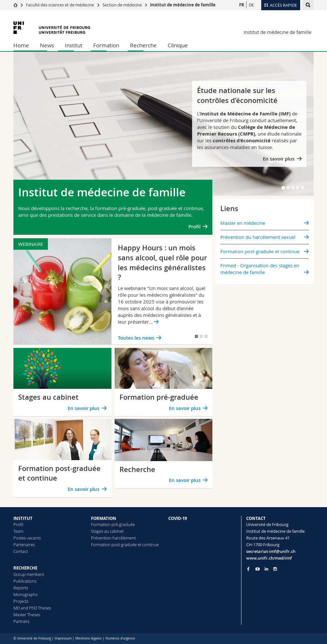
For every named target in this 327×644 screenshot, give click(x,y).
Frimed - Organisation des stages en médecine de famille (260, 269)
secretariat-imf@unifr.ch (271, 551)
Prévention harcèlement (113, 538)
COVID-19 (178, 518)
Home (21, 45)
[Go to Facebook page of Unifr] (248, 569)
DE (251, 5)
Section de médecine (122, 5)
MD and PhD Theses (32, 608)
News (47, 45)
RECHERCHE (25, 568)
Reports (21, 588)
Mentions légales (88, 638)
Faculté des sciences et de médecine (60, 5)
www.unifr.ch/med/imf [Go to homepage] (269, 558)
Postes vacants (27, 538)
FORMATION (104, 518)
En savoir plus (279, 158)
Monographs (26, 594)
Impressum (63, 638)
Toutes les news (136, 338)
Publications (25, 581)
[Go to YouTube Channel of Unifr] (258, 569)
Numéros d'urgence (120, 638)
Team (18, 531)
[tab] (283, 188)
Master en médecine (243, 223)
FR (242, 5)
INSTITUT (23, 518)
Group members (29, 574)
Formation (106, 45)
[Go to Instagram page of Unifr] (275, 569)
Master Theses (27, 615)
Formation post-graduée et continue (260, 251)
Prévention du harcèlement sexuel (258, 237)
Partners (21, 621)
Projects (21, 601)
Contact (21, 551)
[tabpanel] (163, 124)
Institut (74, 45)
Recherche (143, 45)
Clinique (178, 45)
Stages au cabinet (107, 531)
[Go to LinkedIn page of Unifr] (266, 569)
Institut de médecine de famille (183, 5)
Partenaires (24, 545)
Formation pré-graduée (113, 524)
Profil (194, 227)
